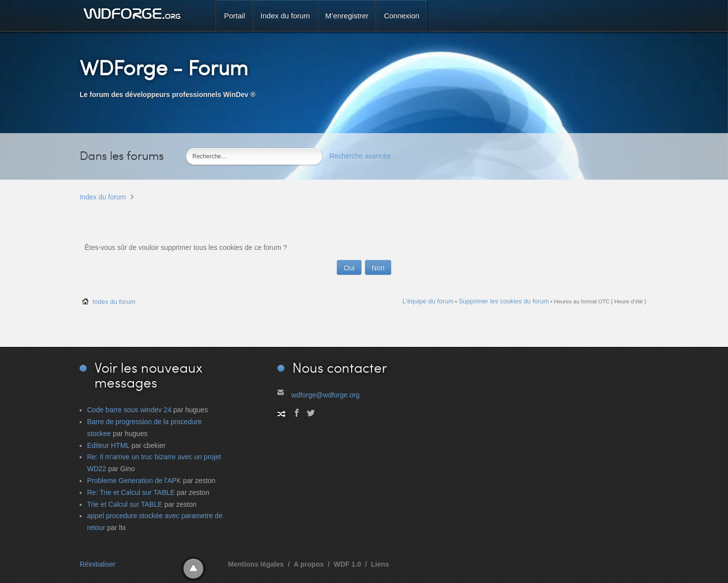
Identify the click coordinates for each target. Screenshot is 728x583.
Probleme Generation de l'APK (134, 481)
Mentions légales (256, 564)
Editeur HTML (108, 445)
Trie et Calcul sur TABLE (125, 504)
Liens (380, 564)
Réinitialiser (97, 564)
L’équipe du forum (428, 301)
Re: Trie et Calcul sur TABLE (131, 492)
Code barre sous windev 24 (129, 410)
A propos (309, 564)
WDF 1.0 (347, 564)
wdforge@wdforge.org (325, 395)
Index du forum (103, 197)
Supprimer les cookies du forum (504, 301)
